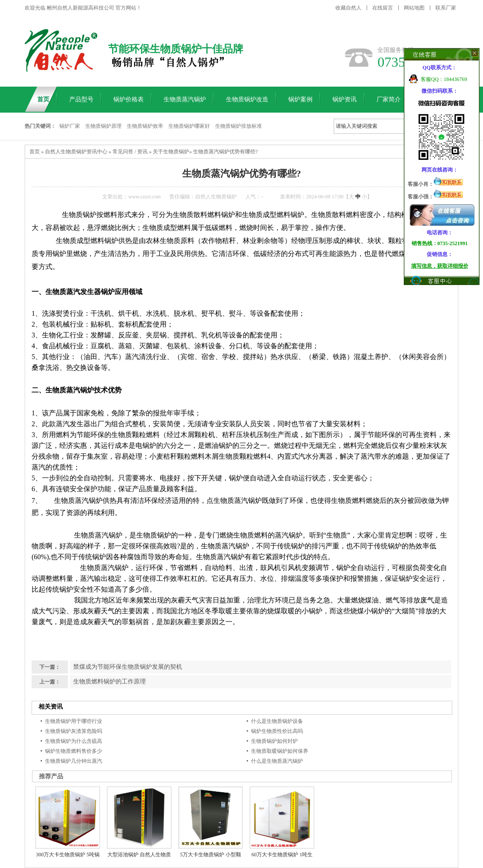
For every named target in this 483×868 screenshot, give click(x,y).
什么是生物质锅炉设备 (277, 721)
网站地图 (414, 8)
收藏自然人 (348, 8)
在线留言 (383, 8)
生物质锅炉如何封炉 (274, 741)
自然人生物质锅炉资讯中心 (76, 152)
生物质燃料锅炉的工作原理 (109, 682)
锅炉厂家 (70, 126)
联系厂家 (446, 8)
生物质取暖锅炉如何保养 (280, 751)
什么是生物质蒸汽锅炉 (277, 761)
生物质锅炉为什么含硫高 (74, 741)
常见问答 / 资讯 (130, 152)
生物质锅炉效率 (145, 126)
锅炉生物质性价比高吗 (277, 731)
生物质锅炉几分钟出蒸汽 (74, 761)
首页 (35, 152)
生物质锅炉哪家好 (189, 126)
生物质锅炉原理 (103, 126)
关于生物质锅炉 (171, 152)
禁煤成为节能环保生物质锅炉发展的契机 (128, 667)
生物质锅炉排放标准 (238, 126)
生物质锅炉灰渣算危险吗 (74, 731)
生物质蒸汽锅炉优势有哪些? (225, 152)
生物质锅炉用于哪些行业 (74, 721)
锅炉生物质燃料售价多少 (74, 751)
